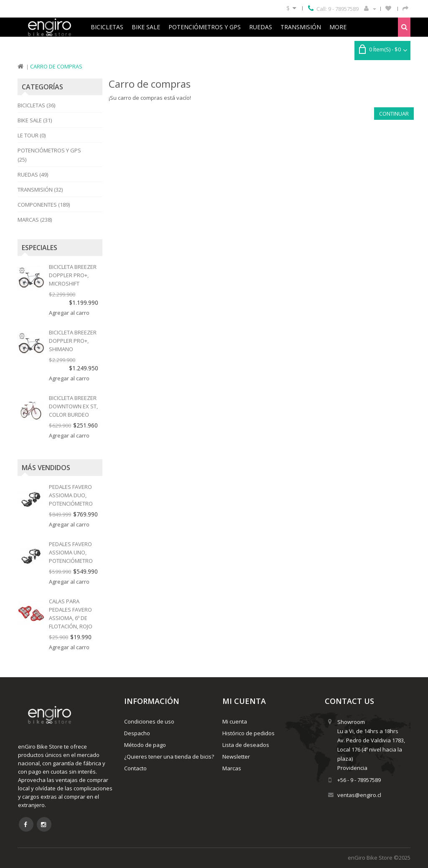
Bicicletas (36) (36, 105)
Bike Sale (146, 27)
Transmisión (301, 27)
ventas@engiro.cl (359, 795)
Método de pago (145, 745)
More (338, 27)
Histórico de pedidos (248, 733)
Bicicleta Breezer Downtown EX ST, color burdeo (73, 406)
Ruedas (261, 27)
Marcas (232, 768)
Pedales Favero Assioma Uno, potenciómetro (71, 552)
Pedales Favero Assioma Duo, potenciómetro (71, 495)
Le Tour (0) (32, 135)
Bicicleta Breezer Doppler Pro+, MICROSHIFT (73, 275)
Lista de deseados (246, 745)
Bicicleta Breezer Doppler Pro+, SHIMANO (73, 341)
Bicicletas (107, 27)
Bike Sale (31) (35, 120)
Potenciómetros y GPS (205, 27)
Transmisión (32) (40, 190)
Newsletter (236, 757)
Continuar (394, 114)
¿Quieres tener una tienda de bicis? (169, 757)
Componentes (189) (44, 205)
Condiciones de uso (149, 721)
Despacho (137, 733)
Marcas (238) (35, 220)
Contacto (135, 768)
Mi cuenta (235, 721)
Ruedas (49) (33, 175)
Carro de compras (56, 66)
